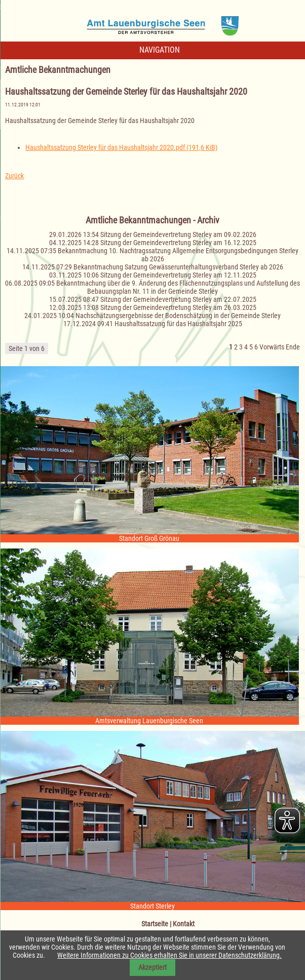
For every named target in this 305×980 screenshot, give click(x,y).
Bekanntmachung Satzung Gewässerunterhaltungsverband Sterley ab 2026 (178, 267)
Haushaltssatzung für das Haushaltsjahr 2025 (178, 324)
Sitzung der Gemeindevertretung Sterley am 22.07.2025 (178, 299)
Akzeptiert (152, 967)
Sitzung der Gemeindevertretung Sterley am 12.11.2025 (178, 275)
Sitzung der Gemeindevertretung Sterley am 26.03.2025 (178, 307)
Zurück (14, 176)
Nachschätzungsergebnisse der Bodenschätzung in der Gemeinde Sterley (178, 316)
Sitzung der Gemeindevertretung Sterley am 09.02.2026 (178, 234)
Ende (293, 347)
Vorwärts (272, 347)
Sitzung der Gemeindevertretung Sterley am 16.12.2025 (178, 243)
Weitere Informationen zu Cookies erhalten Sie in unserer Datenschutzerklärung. (169, 955)
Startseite (155, 924)
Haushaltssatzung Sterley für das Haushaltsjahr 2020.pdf (121, 147)
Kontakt (184, 924)
